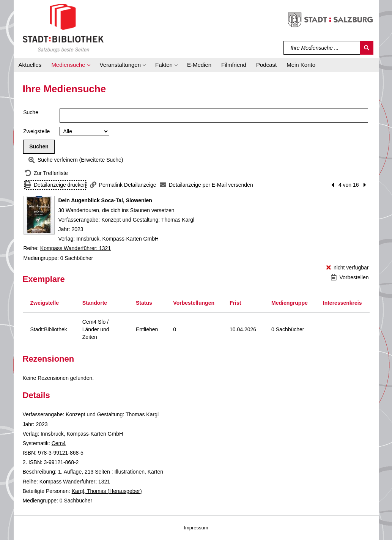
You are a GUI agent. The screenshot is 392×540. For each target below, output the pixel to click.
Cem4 (59, 443)
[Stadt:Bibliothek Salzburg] (63, 28)
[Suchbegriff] (322, 48)
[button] (70, 65)
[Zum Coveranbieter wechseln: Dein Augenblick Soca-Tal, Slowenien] (39, 215)
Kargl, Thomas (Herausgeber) (107, 491)
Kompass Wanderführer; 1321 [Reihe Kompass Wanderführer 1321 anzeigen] (76, 248)
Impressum (196, 528)
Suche (31, 112)
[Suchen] (367, 48)
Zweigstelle (36, 131)
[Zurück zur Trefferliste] (46, 173)
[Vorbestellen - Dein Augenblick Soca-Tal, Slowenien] (350, 278)
